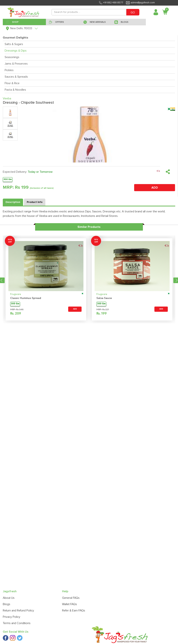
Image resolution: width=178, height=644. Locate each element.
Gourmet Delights (16, 38)
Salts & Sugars (14, 44)
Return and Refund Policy (18, 610)
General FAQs (71, 598)
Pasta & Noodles (15, 90)
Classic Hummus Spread (26, 298)
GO (133, 12)
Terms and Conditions (17, 623)
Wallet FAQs (69, 604)
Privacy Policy (12, 617)
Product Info (35, 202)
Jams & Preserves (16, 64)
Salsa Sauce (104, 298)
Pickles (9, 70)
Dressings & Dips (16, 51)
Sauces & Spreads (16, 77)
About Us (9, 598)
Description (13, 202)
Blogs (7, 604)
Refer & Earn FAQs (74, 610)
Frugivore (16, 294)
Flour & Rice (12, 83)
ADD (155, 188)
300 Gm (8, 179)
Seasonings (12, 57)
